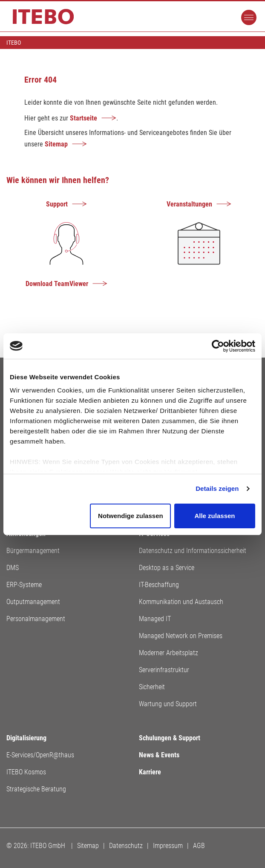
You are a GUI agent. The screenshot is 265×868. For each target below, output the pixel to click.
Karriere (150, 772)
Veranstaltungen (189, 204)
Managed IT (155, 619)
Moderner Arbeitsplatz (169, 653)
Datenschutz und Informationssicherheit (193, 551)
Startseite (84, 118)
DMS (13, 568)
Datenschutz (126, 846)
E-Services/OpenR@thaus (40, 755)
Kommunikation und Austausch (181, 602)
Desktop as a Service (167, 568)
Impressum (168, 846)
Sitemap (56, 144)
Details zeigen (217, 488)
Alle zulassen (215, 516)
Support (57, 204)
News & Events (159, 755)
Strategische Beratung (36, 789)
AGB (199, 846)
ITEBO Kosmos (26, 772)
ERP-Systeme (24, 585)
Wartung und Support (168, 704)
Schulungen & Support (170, 738)
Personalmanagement (36, 619)
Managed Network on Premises (181, 636)
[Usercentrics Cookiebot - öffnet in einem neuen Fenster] (218, 346)
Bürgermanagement (33, 551)
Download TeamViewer (57, 284)
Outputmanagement (33, 602)
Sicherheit (152, 687)
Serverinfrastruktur (164, 670)
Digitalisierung (26, 738)
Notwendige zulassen (131, 516)
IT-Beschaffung (159, 585)
